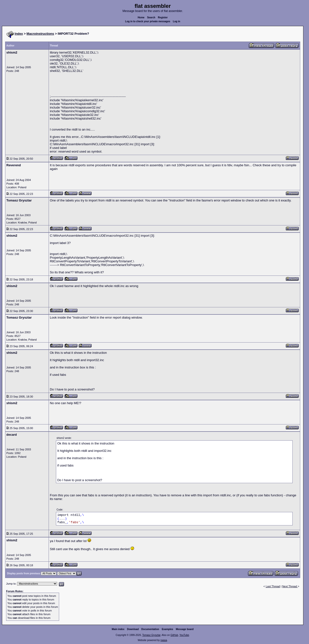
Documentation (150, 629)
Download (133, 629)
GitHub (174, 635)
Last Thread (273, 586)
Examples (167, 629)
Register (163, 17)
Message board (185, 629)
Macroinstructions (40, 34)
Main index (118, 629)
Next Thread (290, 586)
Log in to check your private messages (148, 21)
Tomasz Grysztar (151, 635)
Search (151, 17)
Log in (177, 21)
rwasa (164, 640)
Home (141, 17)
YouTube (184, 635)
